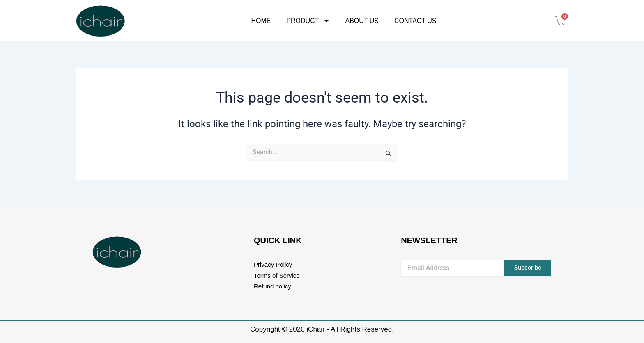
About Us (362, 21)
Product (308, 21)
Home (261, 21)
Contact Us (415, 21)
